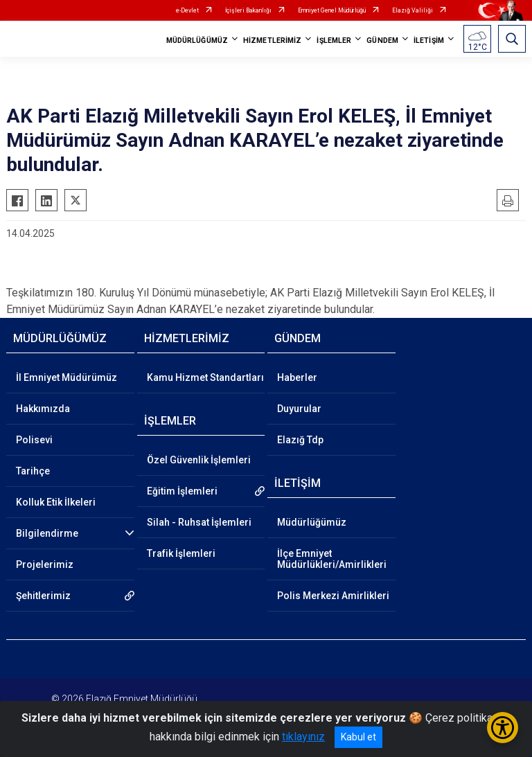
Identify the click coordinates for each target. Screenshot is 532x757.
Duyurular (299, 409)
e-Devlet (187, 10)
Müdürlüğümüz (312, 522)
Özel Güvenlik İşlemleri (199, 460)
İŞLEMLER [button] (334, 41)
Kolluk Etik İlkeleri (56, 502)
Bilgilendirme (47, 533)
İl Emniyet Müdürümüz (66, 377)
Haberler (297, 377)
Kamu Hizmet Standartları (205, 377)
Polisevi (34, 440)
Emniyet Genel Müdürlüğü (332, 10)
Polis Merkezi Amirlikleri (333, 596)
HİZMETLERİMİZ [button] (272, 41)
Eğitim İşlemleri (182, 491)
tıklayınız (303, 737)
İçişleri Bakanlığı (248, 10)
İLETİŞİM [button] (429, 41)
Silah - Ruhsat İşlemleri (199, 522)
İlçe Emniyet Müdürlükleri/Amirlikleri (332, 559)
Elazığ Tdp (300, 440)
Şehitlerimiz (43, 596)
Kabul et (358, 737)
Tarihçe (33, 471)
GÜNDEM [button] (382, 41)
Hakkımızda (43, 409)
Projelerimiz (45, 564)
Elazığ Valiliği (413, 10)
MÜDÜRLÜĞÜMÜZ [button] (197, 41)
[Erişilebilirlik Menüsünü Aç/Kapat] (503, 728)
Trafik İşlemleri (181, 553)
